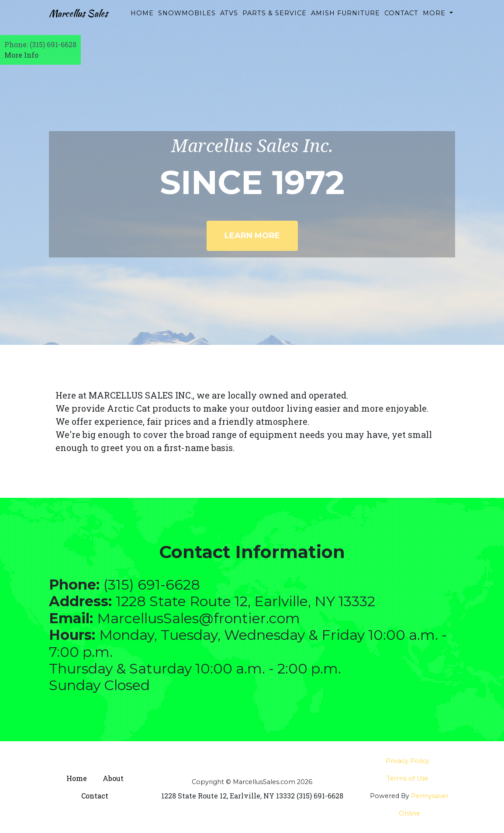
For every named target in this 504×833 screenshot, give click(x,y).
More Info (21, 55)
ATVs (233, 17)
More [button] (435, 17)
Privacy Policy (407, 761)
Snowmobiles (191, 17)
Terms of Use (407, 778)
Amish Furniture (335, 22)
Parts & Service (262, 22)
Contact (401, 17)
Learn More (252, 236)
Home (146, 17)
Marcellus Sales (87, 23)
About (113, 778)
